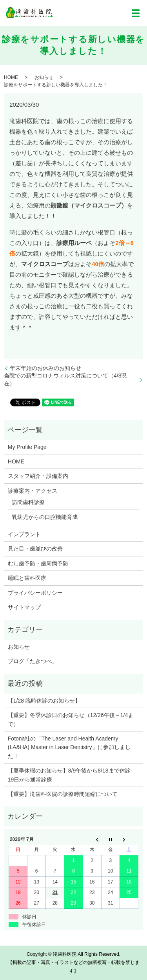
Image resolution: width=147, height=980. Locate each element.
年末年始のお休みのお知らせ (45, 368)
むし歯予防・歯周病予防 (38, 563)
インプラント (24, 534)
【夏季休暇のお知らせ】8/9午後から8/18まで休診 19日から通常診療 (72, 775)
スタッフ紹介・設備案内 (38, 476)
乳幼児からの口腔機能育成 (45, 517)
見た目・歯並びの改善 (35, 549)
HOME (11, 77)
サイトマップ (24, 607)
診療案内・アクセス (33, 491)
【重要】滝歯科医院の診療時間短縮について (63, 794)
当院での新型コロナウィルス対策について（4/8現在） (65, 379)
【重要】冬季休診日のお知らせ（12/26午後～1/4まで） (71, 719)
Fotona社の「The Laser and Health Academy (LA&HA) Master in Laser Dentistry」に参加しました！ (69, 747)
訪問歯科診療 (28, 502)
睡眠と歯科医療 (27, 578)
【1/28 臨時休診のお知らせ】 (44, 701)
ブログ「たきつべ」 (33, 661)
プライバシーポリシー (35, 593)
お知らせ (44, 77)
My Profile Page (27, 447)
